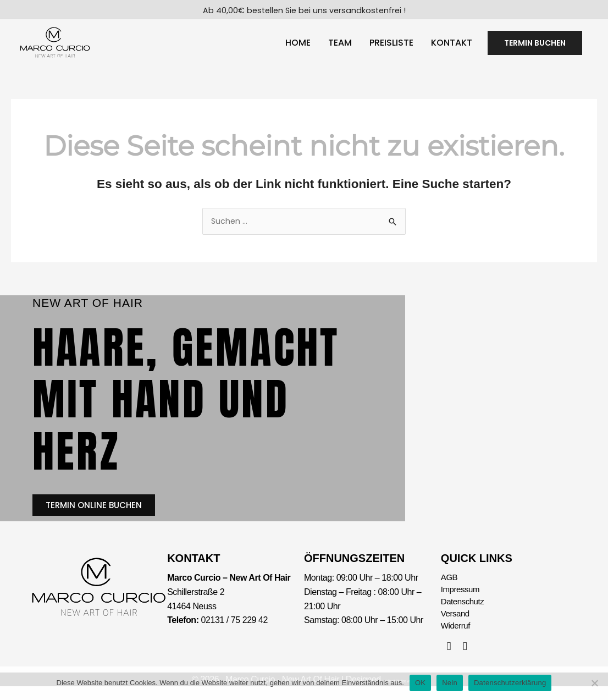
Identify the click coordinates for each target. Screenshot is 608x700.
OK (420, 683)
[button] (535, 46)
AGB (450, 587)
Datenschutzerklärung (510, 683)
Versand (456, 625)
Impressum (461, 600)
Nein (450, 683)
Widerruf (457, 639)
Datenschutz (464, 613)
